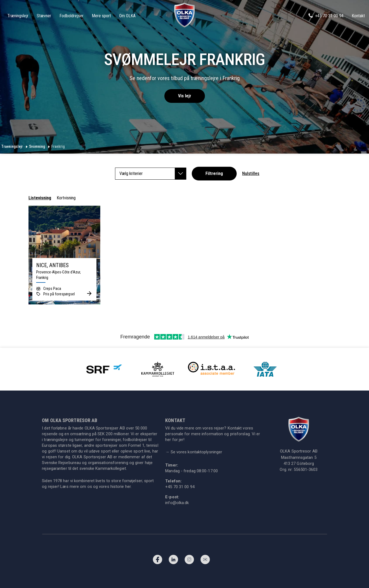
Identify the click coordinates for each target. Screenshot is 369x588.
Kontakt (358, 16)
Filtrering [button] (214, 173)
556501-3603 (306, 470)
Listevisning (40, 198)
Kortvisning (66, 198)
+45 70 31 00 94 (326, 16)
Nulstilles (251, 173)
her (128, 487)
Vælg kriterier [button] (153, 174)
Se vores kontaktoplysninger (194, 452)
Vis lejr (185, 96)
